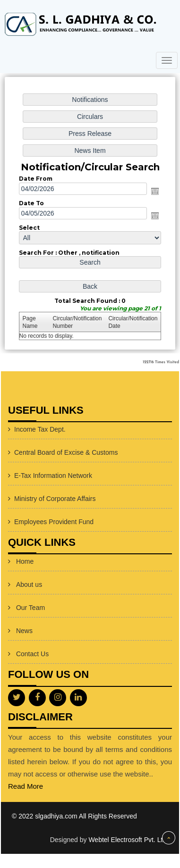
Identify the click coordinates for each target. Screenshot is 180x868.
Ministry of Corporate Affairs (55, 499)
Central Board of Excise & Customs (66, 452)
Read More (26, 786)
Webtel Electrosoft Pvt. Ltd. (128, 840)
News (24, 631)
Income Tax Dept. (40, 429)
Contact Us (32, 654)
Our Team (30, 608)
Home (25, 561)
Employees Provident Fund (54, 522)
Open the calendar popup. (154, 192)
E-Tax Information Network (53, 476)
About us (29, 584)
